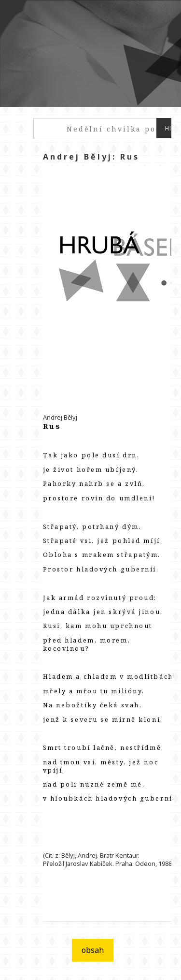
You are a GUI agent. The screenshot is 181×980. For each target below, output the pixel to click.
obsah (93, 950)
